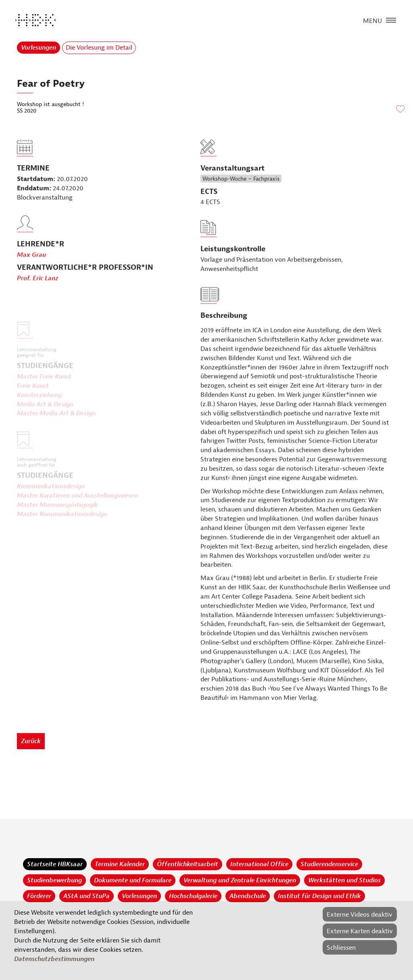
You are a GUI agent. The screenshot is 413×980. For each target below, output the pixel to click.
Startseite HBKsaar (55, 864)
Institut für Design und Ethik (319, 896)
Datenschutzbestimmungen (54, 959)
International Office (259, 864)
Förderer (39, 896)
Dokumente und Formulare (133, 880)
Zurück (31, 741)
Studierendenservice (329, 864)
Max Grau (31, 270)
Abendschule (248, 896)
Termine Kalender (120, 864)
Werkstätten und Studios (344, 880)
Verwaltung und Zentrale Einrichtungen (240, 880)
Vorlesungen (39, 48)
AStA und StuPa (87, 896)
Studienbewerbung (54, 880)
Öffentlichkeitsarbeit (188, 864)
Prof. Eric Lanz (38, 294)
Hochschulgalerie (193, 896)
